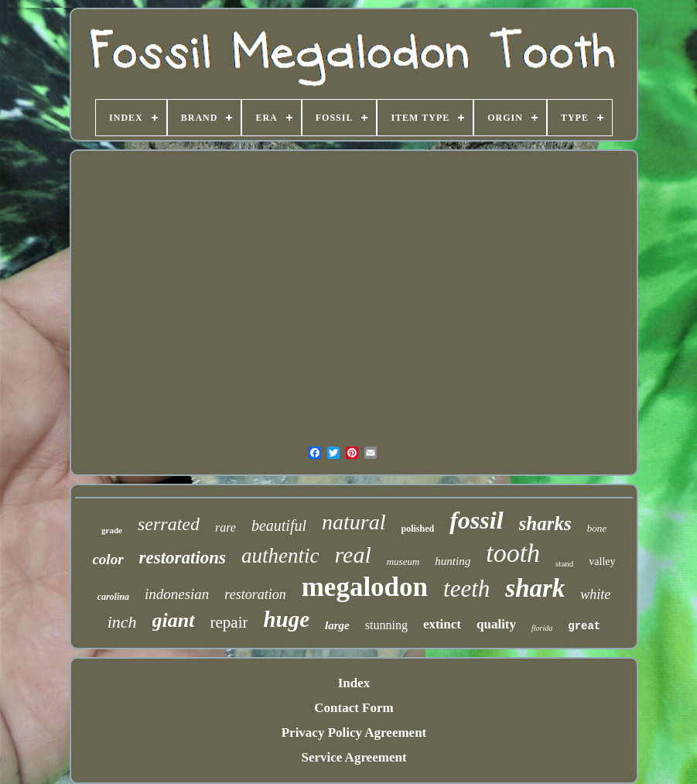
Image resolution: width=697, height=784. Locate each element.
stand (564, 563)
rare (226, 527)
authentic (280, 556)
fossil (476, 520)
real (353, 555)
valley (602, 561)
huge (286, 619)
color (108, 559)
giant (174, 620)
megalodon (365, 587)
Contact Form (354, 708)
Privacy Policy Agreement (354, 733)
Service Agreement (354, 757)
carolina (113, 597)
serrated (169, 524)
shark (535, 588)
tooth (513, 553)
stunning (386, 625)
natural (354, 522)
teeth (466, 589)
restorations (183, 558)
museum (403, 561)
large (337, 625)
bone (597, 528)
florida (542, 628)
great (584, 626)
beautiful (279, 526)
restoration (255, 594)
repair (229, 622)
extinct (442, 624)
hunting (453, 561)
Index (354, 683)
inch (122, 622)
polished (418, 529)
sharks (545, 524)
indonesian (177, 594)
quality (496, 624)
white (595, 594)
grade (112, 530)
